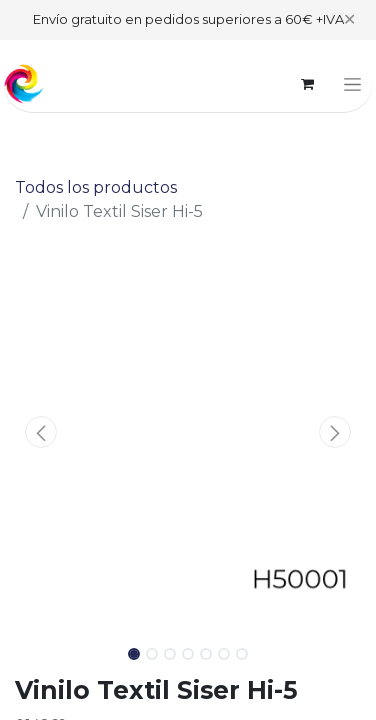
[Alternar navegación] (352, 84)
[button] (41, 432)
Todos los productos (96, 187)
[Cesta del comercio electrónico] (307, 84)
